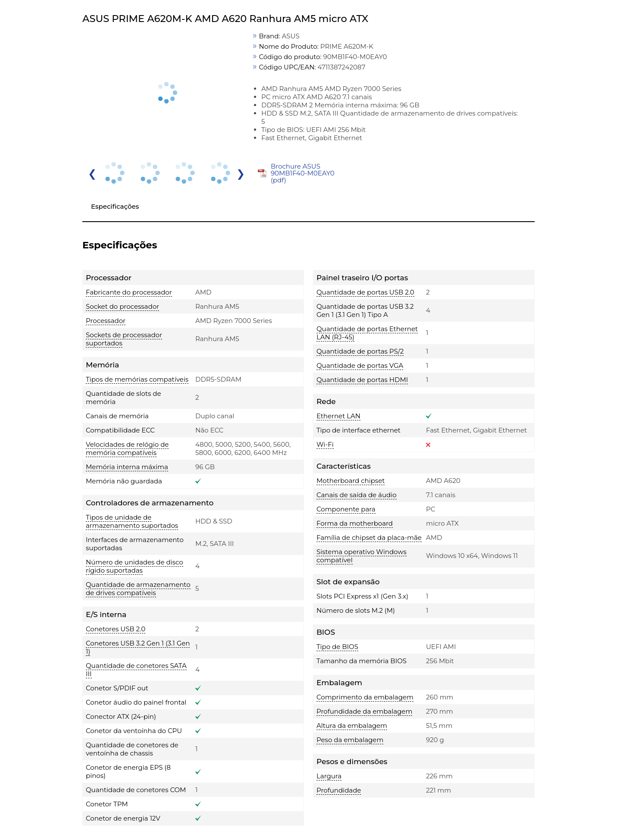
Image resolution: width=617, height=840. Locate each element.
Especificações (115, 206)
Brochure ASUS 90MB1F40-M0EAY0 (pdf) (303, 173)
